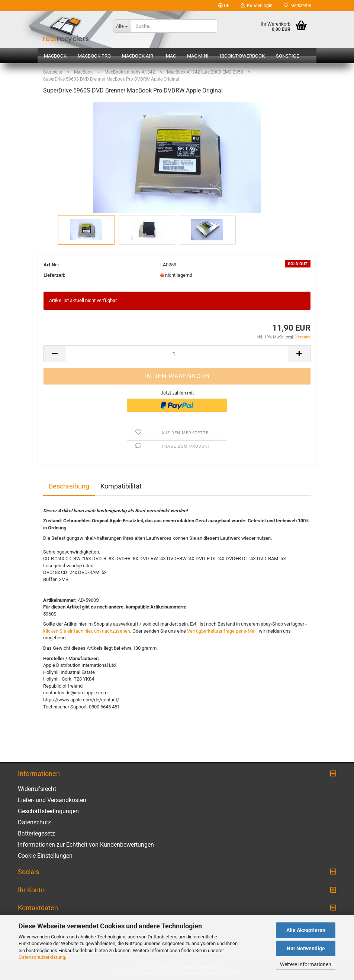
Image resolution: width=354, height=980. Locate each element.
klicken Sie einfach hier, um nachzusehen (87, 631)
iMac (170, 56)
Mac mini (198, 56)
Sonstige (287, 56)
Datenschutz (34, 822)
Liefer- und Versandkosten (52, 800)
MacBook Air (138, 56)
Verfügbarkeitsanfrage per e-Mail (222, 631)
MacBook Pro (94, 56)
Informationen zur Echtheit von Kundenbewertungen (86, 845)
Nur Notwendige (306, 948)
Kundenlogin (257, 6)
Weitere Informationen (306, 964)
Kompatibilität (121, 486)
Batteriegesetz (36, 833)
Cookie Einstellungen (45, 856)
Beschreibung (69, 486)
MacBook (55, 56)
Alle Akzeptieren (306, 930)
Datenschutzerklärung (42, 957)
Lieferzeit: (54, 275)
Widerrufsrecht (37, 789)
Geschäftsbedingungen (48, 811)
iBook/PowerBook (242, 56)
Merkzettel (297, 6)
